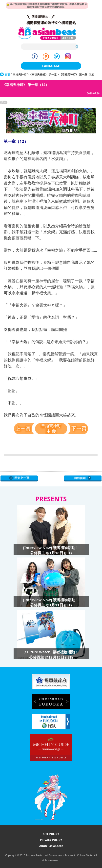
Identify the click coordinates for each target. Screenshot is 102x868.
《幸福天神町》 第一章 (43, 74)
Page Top (83, 478)
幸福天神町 (20, 74)
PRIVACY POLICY (51, 840)
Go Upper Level (19, 478)
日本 (4, 102)
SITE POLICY (51, 834)
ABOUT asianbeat (51, 846)
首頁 (8, 74)
